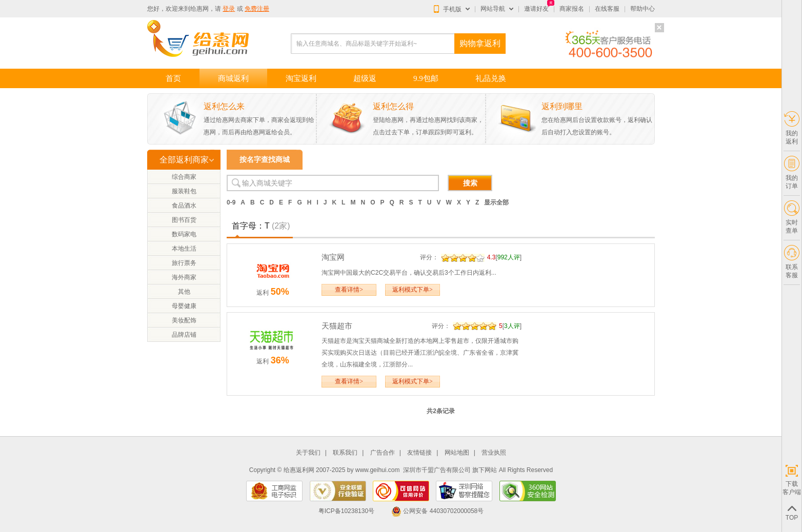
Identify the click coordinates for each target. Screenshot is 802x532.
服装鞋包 (184, 191)
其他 (184, 292)
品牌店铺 (184, 335)
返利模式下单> (413, 290)
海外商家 (184, 277)
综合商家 (184, 177)
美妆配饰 (184, 320)
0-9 (231, 202)
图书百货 (184, 220)
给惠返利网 (299, 470)
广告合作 (383, 453)
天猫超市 (337, 326)
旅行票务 (184, 263)
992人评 (509, 257)
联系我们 (345, 453)
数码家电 (184, 234)
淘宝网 (333, 257)
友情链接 (419, 453)
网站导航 (493, 9)
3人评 (512, 326)
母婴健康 (184, 306)
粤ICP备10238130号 (346, 511)
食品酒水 (184, 206)
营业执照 (494, 453)
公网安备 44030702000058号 (437, 511)
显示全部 (496, 202)
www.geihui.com (378, 470)
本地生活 (184, 249)
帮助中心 (643, 9)
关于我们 (308, 453)
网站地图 (457, 453)
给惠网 (199, 9)
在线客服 (607, 9)
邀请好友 (536, 9)
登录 (229, 9)
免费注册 (257, 9)
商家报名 (572, 9)
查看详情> (349, 290)
